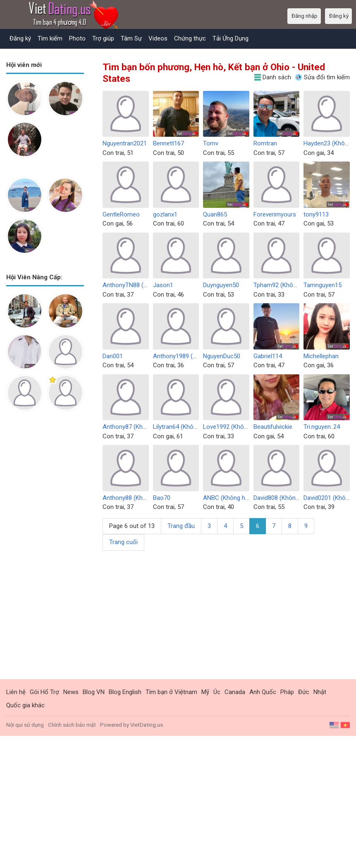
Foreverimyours (275, 214)
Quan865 (215, 214)
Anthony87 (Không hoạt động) (144, 427)
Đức (304, 692)
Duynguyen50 (221, 285)
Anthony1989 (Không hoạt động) (197, 356)
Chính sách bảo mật (72, 725)
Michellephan (321, 356)
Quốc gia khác (25, 705)
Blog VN (94, 692)
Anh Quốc (263, 692)
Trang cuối (123, 542)
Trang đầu (181, 526)
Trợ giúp (103, 38)
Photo (77, 38)
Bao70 (162, 498)
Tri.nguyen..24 (322, 427)
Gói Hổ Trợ (44, 692)
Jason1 (163, 285)
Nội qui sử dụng (25, 725)
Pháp (287, 692)
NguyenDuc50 (222, 356)
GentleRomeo (121, 214)
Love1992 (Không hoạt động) (243, 427)
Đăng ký (20, 38)
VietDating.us (147, 725)
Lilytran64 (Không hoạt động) (192, 427)
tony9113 (316, 214)
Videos (158, 38)
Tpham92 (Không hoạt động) (293, 285)
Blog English (125, 692)
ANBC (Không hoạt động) (238, 498)
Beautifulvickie (273, 427)
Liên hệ (16, 692)
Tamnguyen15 (323, 285)
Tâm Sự (131, 38)
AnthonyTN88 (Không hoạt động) (148, 285)
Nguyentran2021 (125, 143)
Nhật (320, 692)
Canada (235, 692)
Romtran (265, 143)
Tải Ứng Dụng (231, 38)
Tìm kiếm (50, 38)
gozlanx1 (165, 214)
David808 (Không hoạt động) (292, 498)
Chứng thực (190, 38)
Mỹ (205, 692)
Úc (217, 692)
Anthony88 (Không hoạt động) (144, 498)
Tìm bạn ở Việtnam (171, 692)
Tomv (211, 143)
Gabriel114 (268, 356)
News (71, 692)
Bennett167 (168, 143)
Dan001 (113, 356)
